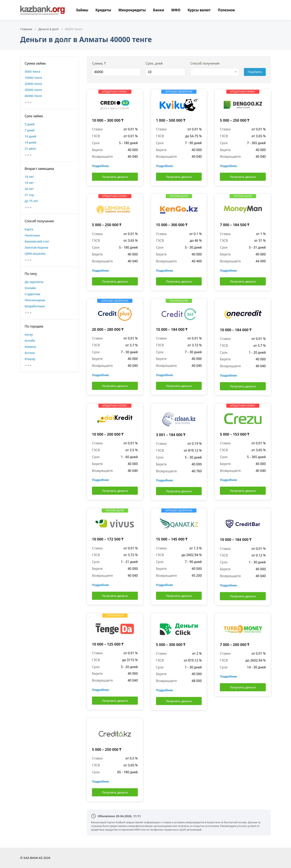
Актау (29, 334)
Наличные (32, 235)
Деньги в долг (48, 29)
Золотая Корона (36, 247)
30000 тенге (33, 90)
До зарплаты (34, 282)
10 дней (30, 136)
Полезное (226, 10)
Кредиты (103, 10)
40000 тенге (33, 96)
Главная (26, 29)
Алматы (30, 347)
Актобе (30, 340)
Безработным (35, 306)
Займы (82, 10)
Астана (30, 353)
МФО (176, 10)
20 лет (29, 189)
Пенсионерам (35, 300)
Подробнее (100, 166)
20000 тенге (33, 84)
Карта (29, 229)
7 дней (30, 130)
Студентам (32, 294)
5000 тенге (32, 71)
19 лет (29, 183)
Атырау (30, 359)
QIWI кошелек (35, 253)
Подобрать (255, 72)
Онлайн (30, 288)
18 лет (29, 177)
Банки (159, 10)
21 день (30, 148)
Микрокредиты (132, 10)
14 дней (30, 142)
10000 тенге (33, 78)
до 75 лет (31, 201)
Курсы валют (199, 10)
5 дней (30, 124)
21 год (29, 195)
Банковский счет (37, 241)
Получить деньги (115, 177)
